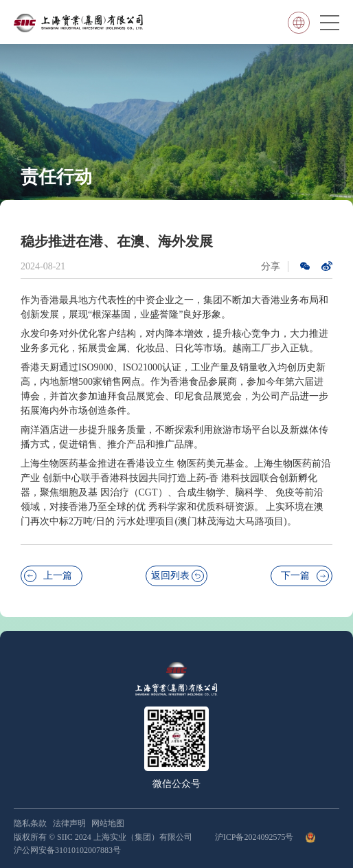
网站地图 (108, 823)
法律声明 (69, 823)
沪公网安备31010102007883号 (67, 850)
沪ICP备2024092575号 (255, 837)
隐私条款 (30, 823)
